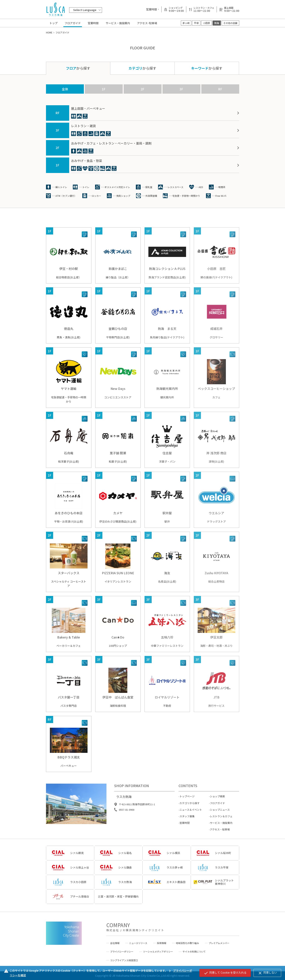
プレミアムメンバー (219, 943)
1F (104, 89)
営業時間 (93, 23)
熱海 (217, 23)
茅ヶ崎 (186, 23)
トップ (54, 23)
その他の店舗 (230, 23)
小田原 (207, 23)
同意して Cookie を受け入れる (225, 973)
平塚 (196, 23)
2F (142, 89)
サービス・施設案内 (118, 23)
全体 (65, 89)
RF (220, 89)
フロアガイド (73, 23)
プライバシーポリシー (122, 952)
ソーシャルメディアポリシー (158, 952)
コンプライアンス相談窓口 (124, 960)
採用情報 (162, 943)
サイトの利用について (194, 952)
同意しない (267, 973)
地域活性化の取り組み (187, 943)
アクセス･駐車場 (147, 23)
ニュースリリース (138, 943)
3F (181, 89)
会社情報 (115, 943)
